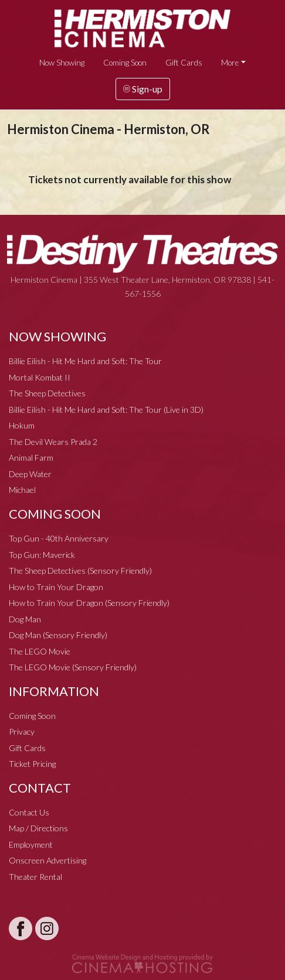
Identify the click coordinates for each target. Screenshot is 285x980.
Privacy (22, 731)
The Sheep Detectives (47, 393)
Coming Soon (125, 63)
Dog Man (25, 619)
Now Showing (62, 63)
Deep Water (30, 474)
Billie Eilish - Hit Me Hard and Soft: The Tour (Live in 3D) (106, 410)
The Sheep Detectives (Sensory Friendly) (80, 570)
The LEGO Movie (40, 651)
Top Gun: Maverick (42, 555)
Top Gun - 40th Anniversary (59, 538)
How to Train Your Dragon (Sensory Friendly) (89, 603)
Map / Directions (38, 828)
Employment (31, 844)
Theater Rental (35, 877)
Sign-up (143, 89)
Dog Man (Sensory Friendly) (58, 635)
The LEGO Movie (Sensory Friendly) (73, 667)
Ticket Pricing (32, 764)
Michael (22, 490)
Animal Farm (31, 458)
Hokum (22, 425)
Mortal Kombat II (40, 377)
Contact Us (29, 812)
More (230, 63)
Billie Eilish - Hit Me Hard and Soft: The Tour (85, 361)
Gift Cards (184, 63)
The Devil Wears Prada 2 (53, 442)
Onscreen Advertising (48, 860)
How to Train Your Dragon (56, 587)
